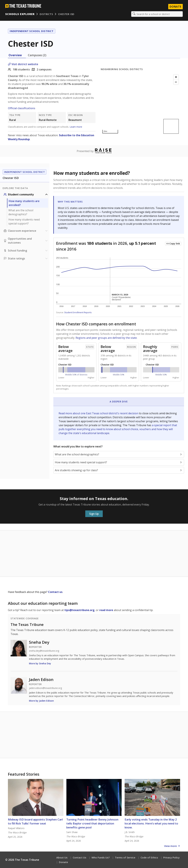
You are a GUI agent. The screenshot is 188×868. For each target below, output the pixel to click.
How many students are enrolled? (24, 203)
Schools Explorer (20, 14)
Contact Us (80, 857)
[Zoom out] (176, 82)
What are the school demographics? (21, 212)
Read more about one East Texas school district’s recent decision (99, 413)
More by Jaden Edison (41, 701)
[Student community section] (26, 194)
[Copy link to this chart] (173, 244)
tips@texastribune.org (79, 610)
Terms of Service (125, 857)
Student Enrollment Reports (78, 312)
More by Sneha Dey (40, 663)
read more (106, 610)
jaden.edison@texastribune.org (45, 688)
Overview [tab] (15, 55)
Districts (46, 14)
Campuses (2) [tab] (37, 55)
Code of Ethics (149, 857)
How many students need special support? (24, 221)
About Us (62, 857)
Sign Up (94, 514)
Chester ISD (66, 14)
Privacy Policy (171, 857)
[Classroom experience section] (26, 231)
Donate (63, 862)
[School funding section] (26, 251)
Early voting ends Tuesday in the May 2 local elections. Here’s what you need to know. (151, 823)
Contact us (55, 592)
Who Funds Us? (101, 857)
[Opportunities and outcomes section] (26, 241)
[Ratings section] (26, 258)
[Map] (140, 104)
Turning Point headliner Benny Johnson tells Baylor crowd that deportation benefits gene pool (92, 823)
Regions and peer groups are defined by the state (106, 338)
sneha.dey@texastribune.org (44, 651)
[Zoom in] (176, 77)
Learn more (76, 127)
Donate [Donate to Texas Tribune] (175, 7)
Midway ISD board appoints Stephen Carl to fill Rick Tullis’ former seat (35, 821)
